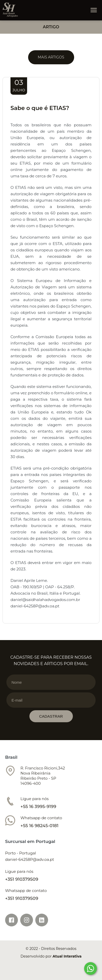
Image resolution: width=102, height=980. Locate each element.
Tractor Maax (10, 10)
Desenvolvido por (51, 956)
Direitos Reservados (59, 949)
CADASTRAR (51, 716)
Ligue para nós (35, 799)
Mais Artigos (51, 57)
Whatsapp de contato (41, 818)
